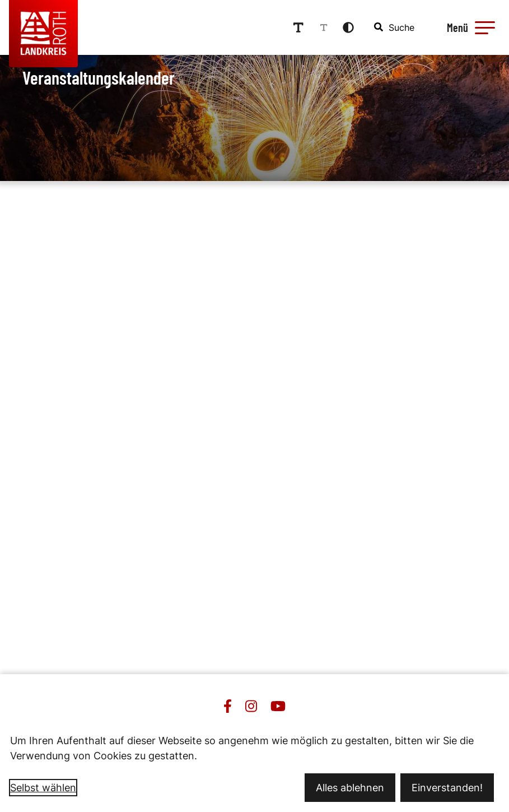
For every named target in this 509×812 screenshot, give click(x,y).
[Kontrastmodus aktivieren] (348, 27)
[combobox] (395, 27)
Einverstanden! (447, 788)
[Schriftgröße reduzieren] (324, 27)
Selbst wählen (43, 788)
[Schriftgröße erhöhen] (298, 27)
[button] (485, 27)
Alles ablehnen (350, 788)
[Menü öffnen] (469, 27)
